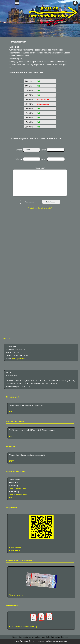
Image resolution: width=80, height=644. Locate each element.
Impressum (42, 641)
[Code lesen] (14, 550)
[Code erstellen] (16, 547)
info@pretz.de (18, 359)
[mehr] (11, 411)
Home (15, 641)
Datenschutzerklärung (58, 641)
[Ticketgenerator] (16, 595)
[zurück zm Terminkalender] (40, 208)
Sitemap (23, 641)
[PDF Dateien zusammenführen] (41, 620)
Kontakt (32, 641)
